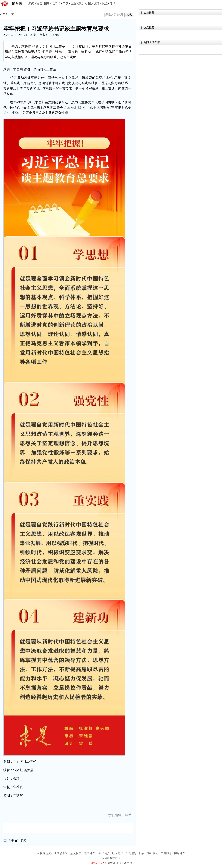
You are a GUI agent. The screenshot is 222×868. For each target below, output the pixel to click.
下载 (65, 3)
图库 (47, 3)
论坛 (39, 3)
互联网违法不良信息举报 (52, 853)
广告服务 (166, 853)
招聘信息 (131, 853)
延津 (113, 3)
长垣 (105, 3)
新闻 (31, 3)
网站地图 (180, 853)
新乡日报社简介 (149, 853)
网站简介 (104, 853)
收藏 (56, 35)
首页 (3, 14)
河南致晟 (110, 863)
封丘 (89, 3)
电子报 (56, 3)
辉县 (81, 3)
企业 (73, 3)
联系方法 (118, 853)
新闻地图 (90, 853)
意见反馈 (76, 853)
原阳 (97, 3)
